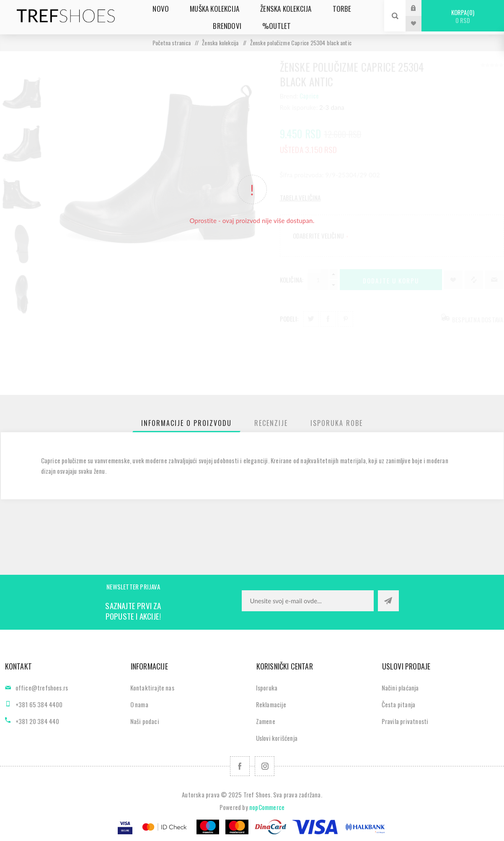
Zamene (266, 721)
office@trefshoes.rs (42, 688)
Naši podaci (145, 721)
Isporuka (267, 688)
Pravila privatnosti (405, 721)
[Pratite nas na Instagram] (265, 766)
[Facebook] (240, 766)
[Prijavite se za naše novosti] (308, 601)
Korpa (463, 16)
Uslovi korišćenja (277, 738)
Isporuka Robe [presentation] (337, 423)
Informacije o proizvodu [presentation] (186, 423)
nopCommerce (267, 807)
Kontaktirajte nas (152, 688)
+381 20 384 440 (37, 721)
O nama (139, 704)
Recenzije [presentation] (271, 423)
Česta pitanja (399, 704)
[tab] (186, 423)
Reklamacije (271, 704)
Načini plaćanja (400, 688)
